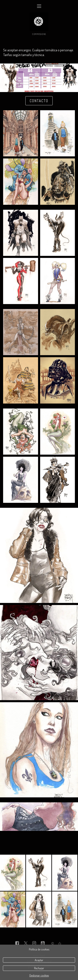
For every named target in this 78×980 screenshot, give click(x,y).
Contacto (39, 101)
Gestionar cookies (39, 975)
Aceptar (39, 960)
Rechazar (39, 968)
